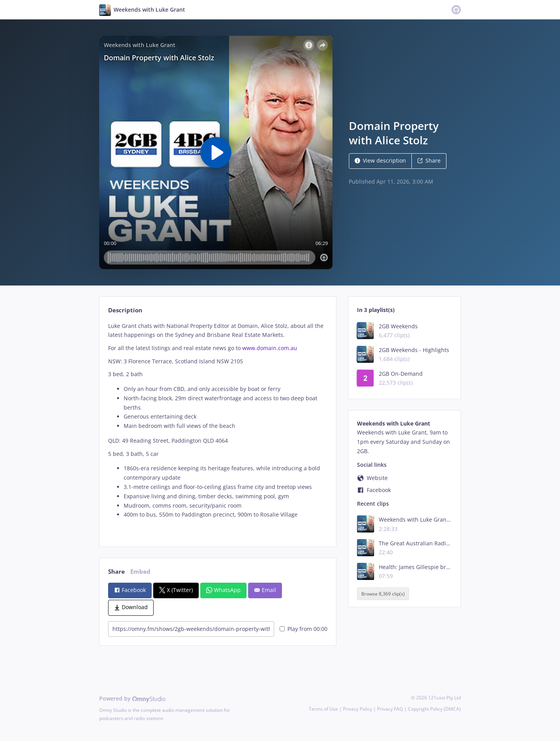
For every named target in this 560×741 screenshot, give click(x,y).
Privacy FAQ (390, 709)
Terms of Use (323, 709)
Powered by (132, 698)
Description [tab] (125, 310)
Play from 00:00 (304, 629)
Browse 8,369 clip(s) (383, 594)
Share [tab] (116, 572)
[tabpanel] (218, 428)
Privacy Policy (358, 709)
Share (429, 160)
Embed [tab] (140, 572)
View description (380, 160)
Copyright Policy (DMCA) (434, 709)
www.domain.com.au (270, 348)
